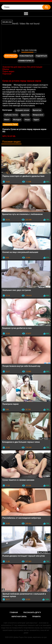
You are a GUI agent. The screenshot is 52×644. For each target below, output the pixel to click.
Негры (27, 120)
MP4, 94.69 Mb (9, 136)
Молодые (17, 120)
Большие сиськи (22, 110)
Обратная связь (19, 617)
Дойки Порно (19, 637)
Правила (36, 617)
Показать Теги (10, 124)
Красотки (25, 115)
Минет (7, 120)
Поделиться (41, 56)
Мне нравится (15, 51)
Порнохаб (7, 74)
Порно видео (8, 71)
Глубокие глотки (11, 115)
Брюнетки (37, 110)
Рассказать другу (32, 612)
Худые (36, 120)
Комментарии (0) (26, 61)
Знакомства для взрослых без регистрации (22, 67)
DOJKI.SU (7, 22)
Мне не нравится (18, 51)
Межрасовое (38, 115)
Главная (14, 612)
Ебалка (6, 69)
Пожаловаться (26, 56)
